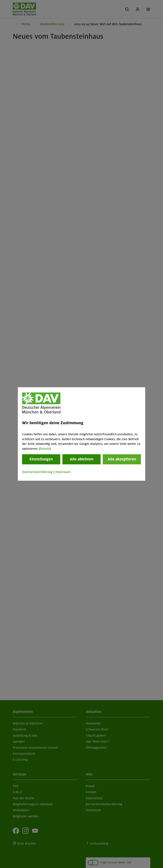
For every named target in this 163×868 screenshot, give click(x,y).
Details (45, 449)
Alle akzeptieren (122, 459)
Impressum (63, 472)
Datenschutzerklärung (37, 472)
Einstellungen (41, 459)
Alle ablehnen (82, 459)
